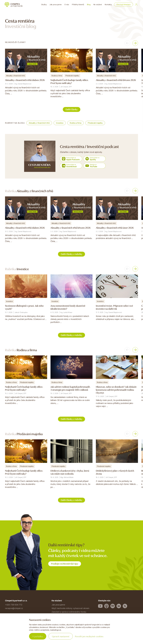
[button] (127, 43)
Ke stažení (98, 5)
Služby (44, 5)
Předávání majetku (95, 123)
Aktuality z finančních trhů (39, 123)
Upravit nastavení (61, 636)
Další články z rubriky (71, 254)
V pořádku (38, 636)
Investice (60, 123)
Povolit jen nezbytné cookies (89, 636)
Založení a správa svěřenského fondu (69, 612)
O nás (67, 5)
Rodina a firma (76, 123)
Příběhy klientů (78, 5)
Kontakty (108, 5)
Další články (72, 109)
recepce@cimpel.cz (14, 608)
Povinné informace (14, 634)
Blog (89, 5)
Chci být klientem (124, 5)
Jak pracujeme (56, 5)
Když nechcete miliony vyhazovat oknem (70, 608)
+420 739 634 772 (14, 605)
